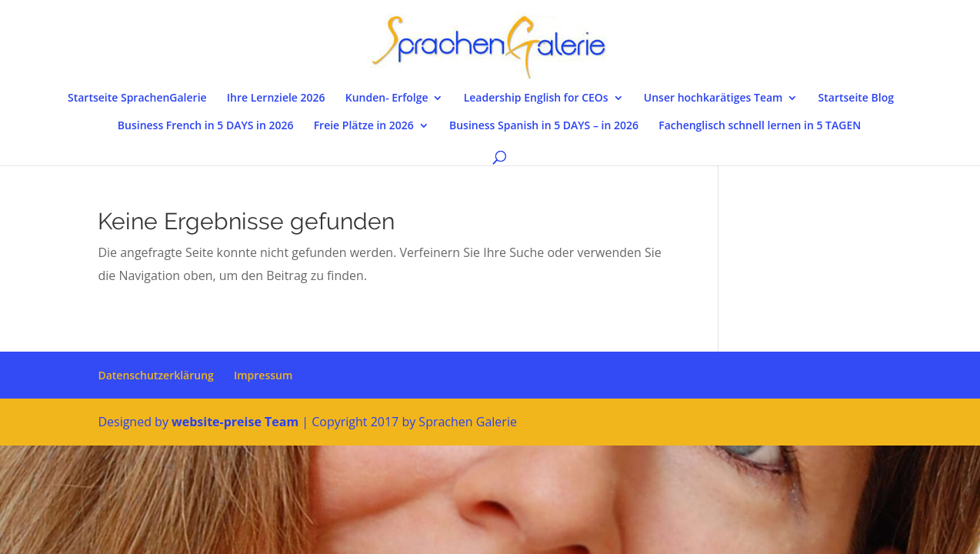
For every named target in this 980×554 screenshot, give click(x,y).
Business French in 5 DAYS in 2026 (206, 126)
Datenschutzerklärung (155, 375)
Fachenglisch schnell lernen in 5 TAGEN (760, 126)
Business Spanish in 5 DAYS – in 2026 (544, 126)
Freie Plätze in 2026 (364, 126)
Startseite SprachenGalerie (137, 98)
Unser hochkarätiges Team (713, 98)
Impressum (263, 375)
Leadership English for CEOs (536, 98)
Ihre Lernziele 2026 (276, 98)
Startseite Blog (856, 98)
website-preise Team (235, 422)
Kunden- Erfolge (387, 98)
